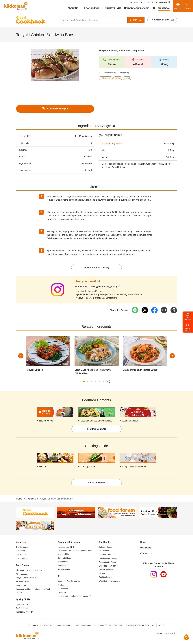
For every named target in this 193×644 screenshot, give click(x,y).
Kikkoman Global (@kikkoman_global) (98, 287)
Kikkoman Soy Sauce (112, 144)
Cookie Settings (63, 625)
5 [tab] (99, 382)
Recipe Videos (46, 421)
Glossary (43, 467)
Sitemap (162, 625)
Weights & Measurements (134, 467)
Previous (21, 356)
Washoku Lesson (130, 421)
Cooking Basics (88, 467)
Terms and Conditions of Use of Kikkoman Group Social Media (98, 625)
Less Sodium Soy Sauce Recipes (97, 421)
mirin (104, 150)
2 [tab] (88, 382)
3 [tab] (92, 382)
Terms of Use (33, 625)
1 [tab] (84, 382)
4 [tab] (96, 382)
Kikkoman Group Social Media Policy (140, 625)
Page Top (186, 637)
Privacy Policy (48, 625)
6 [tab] (103, 382)
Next (172, 356)
